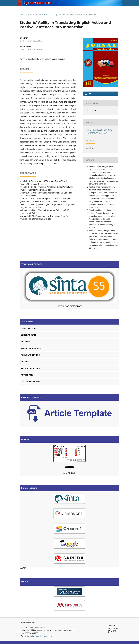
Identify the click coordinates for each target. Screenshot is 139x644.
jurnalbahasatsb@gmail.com (40, 636)
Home (23, 15)
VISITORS (26, 439)
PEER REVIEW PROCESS (32, 348)
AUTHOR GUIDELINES (30, 368)
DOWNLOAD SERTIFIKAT (70, 306)
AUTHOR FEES (27, 375)
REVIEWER (26, 342)
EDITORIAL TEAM (28, 335)
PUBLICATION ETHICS (30, 355)
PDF (90, 94)
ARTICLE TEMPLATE (31, 397)
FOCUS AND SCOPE (29, 328)
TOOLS (25, 582)
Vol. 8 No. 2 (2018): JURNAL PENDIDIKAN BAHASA (63, 15)
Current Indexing (29, 488)
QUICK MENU (28, 322)
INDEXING (25, 362)
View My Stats (69, 473)
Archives (33, 15)
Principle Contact (106, 207)
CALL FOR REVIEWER (30, 382)
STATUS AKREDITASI (31, 264)
